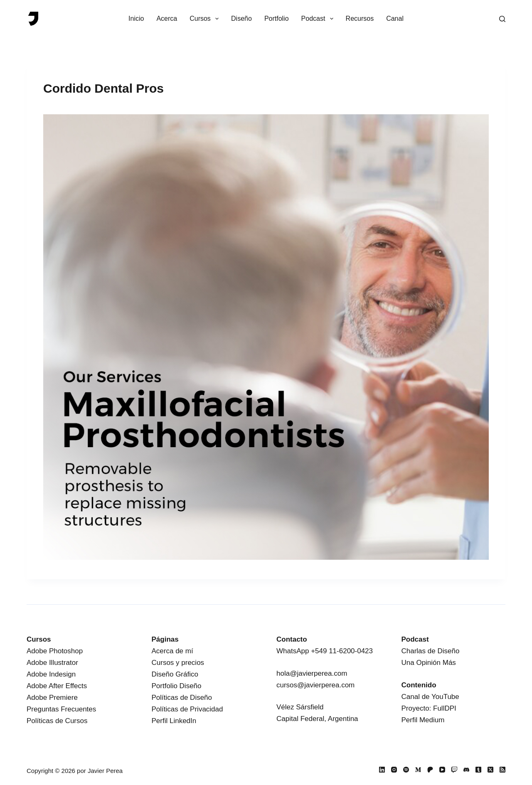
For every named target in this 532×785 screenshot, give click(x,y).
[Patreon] (430, 770)
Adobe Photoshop (55, 651)
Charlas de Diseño (431, 651)
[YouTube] (442, 770)
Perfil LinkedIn (174, 721)
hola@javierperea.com (312, 673)
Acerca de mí (172, 651)
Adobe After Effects (57, 686)
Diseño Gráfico (175, 674)
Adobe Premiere (52, 698)
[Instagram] (394, 770)
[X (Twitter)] (490, 770)
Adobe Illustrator (52, 663)
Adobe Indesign (51, 674)
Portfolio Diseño (177, 686)
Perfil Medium (423, 720)
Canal (395, 18)
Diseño (241, 18)
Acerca (167, 18)
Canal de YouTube (430, 697)
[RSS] (502, 770)
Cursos (206, 19)
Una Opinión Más (429, 663)
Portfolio (277, 18)
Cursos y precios (178, 663)
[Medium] (418, 770)
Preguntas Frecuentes (61, 709)
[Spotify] (406, 770)
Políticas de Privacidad (187, 709)
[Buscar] (502, 19)
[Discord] (466, 770)
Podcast (319, 19)
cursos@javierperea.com (315, 685)
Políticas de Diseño (182, 698)
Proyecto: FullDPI (429, 708)
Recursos (360, 18)
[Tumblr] (478, 770)
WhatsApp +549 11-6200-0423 (325, 651)
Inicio (136, 18)
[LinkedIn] (382, 770)
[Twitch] (454, 770)
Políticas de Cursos (57, 721)
